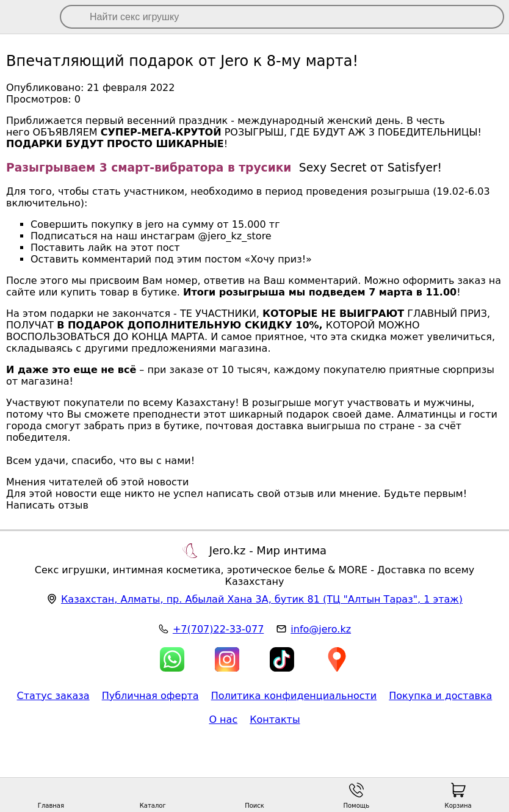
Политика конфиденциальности (294, 696)
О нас (223, 720)
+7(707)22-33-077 (218, 629)
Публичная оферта (150, 696)
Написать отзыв (47, 505)
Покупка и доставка (440, 696)
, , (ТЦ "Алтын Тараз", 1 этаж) (262, 599)
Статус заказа (53, 696)
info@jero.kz (321, 629)
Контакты (275, 720)
